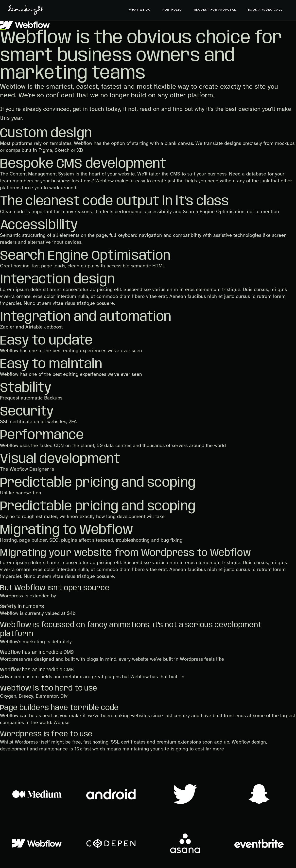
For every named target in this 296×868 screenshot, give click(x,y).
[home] (26, 10)
